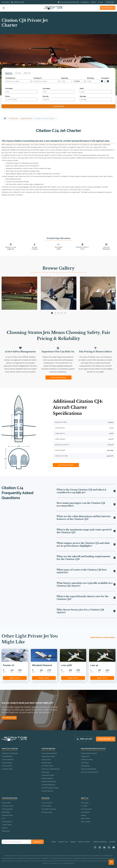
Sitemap (112, 842)
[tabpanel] (19, 293)
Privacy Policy (84, 842)
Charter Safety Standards (89, 753)
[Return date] (93, 81)
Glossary (5, 828)
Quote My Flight (107, 8)
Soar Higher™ (6, 2)
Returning (90, 78)
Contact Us (63, 842)
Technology (85, 763)
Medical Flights (46, 763)
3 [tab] (58, 313)
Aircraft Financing (47, 791)
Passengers (105, 78)
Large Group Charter (48, 756)
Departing (64, 78)
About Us (85, 798)
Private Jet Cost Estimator (10, 753)
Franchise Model (86, 809)
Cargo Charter (46, 760)
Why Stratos (85, 803)
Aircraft (100, 2)
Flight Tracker (6, 803)
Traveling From (10, 78)
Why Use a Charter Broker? (90, 772)
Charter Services (48, 749)
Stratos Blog (6, 812)
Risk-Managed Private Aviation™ (93, 749)
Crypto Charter (7, 825)
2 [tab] (55, 313)
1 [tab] (52, 313)
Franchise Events (47, 812)
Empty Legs (45, 772)
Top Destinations (7, 756)
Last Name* (47, 89)
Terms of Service (100, 842)
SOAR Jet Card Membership (50, 769)
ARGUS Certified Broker (89, 769)
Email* (82, 89)
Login (53, 842)
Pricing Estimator (7, 809)
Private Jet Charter (10, 749)
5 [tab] (65, 313)
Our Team (84, 806)
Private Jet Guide (7, 815)
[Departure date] (66, 81)
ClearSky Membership (49, 782)
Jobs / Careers (86, 822)
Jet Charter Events (47, 766)
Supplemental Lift (47, 778)
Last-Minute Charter (48, 775)
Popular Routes (7, 763)
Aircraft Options (7, 766)
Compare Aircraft (7, 806)
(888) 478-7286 (19, 2)
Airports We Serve (8, 760)
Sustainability (85, 766)
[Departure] (19, 81)
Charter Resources (10, 798)
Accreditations (86, 812)
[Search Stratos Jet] (16, 842)
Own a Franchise (47, 803)
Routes (93, 2)
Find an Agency (46, 806)
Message (83, 96)
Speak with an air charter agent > (103, 637)
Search (73, 842)
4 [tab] (62, 313)
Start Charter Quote (58, 377)
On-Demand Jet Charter (49, 753)
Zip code (46, 96)
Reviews (84, 815)
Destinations (85, 2)
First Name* (9, 89)
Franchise (45, 798)
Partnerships (6, 831)
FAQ (3, 818)
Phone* (8, 96)
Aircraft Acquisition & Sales (50, 788)
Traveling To (37, 78)
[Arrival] (47, 81)
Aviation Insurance (87, 760)
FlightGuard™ (85, 756)
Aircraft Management (48, 785)
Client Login (110, 2)
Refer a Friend (85, 818)
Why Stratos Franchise (49, 809)
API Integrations (7, 822)
